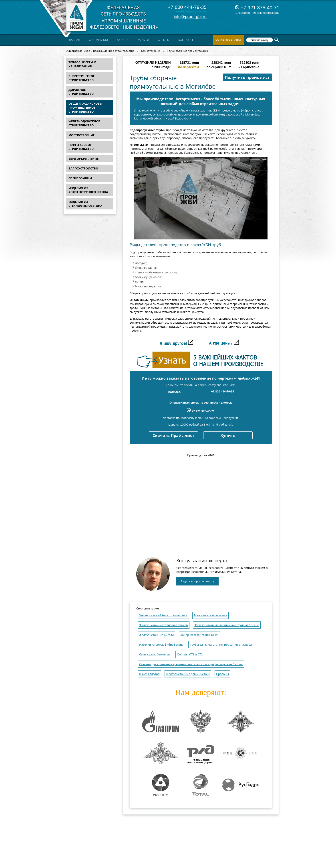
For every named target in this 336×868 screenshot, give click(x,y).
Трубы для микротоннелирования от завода (221, 645)
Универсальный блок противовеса (163, 615)
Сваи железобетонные (155, 654)
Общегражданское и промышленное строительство (100, 51)
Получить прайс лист (247, 78)
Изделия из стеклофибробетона (161, 645)
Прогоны (222, 674)
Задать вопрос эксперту (197, 581)
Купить (228, 436)
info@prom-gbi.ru (190, 17)
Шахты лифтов (149, 674)
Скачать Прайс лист (173, 436)
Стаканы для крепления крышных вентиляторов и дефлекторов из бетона (191, 664)
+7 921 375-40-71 (257, 8)
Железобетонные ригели (157, 635)
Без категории (151, 51)
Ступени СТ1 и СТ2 (190, 654)
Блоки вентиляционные (210, 615)
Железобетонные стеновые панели (164, 625)
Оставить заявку (229, 40)
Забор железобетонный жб (199, 635)
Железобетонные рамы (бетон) (188, 674)
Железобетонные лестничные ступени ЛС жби (227, 625)
